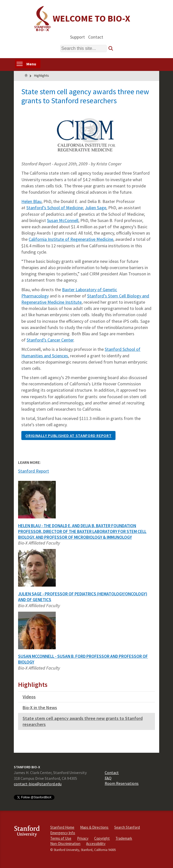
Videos (29, 697)
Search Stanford (127, 827)
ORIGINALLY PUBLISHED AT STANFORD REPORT (68, 436)
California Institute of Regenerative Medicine (71, 239)
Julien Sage (96, 208)
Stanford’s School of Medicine (55, 208)
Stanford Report (34, 471)
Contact (96, 37)
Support (77, 37)
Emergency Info (63, 833)
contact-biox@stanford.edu (38, 784)
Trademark (124, 838)
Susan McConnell (63, 220)
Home (26, 76)
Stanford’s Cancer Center (50, 340)
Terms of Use (61, 838)
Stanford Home (62, 827)
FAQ (108, 778)
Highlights (42, 75)
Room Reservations (122, 783)
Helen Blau (31, 201)
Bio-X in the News (40, 708)
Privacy (83, 838)
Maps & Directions (94, 827)
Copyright (102, 838)
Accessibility (96, 844)
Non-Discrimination (65, 844)
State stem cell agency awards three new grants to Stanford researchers (83, 721)
